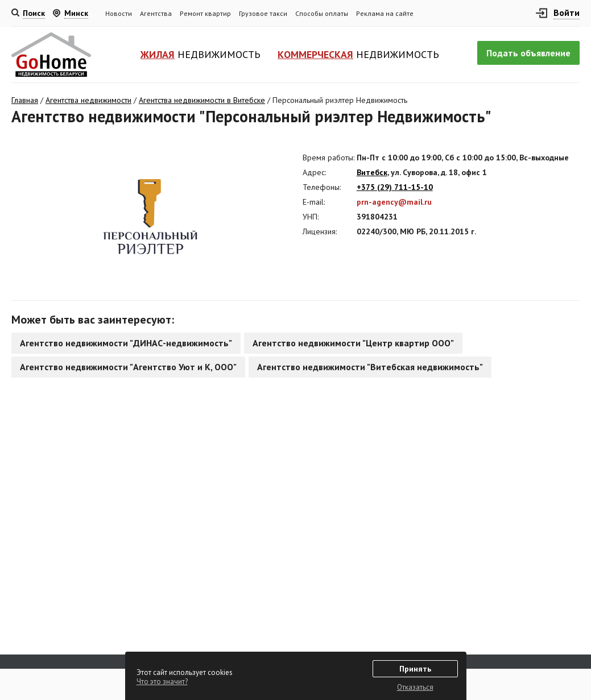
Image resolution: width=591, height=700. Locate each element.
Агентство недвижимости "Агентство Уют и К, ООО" (128, 367)
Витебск (372, 172)
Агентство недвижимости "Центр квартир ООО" (353, 343)
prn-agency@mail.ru (394, 202)
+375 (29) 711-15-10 (395, 187)
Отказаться (415, 687)
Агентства (156, 13)
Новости (119, 13)
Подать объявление (528, 53)
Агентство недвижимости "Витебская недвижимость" (370, 367)
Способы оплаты (322, 13)
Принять (415, 669)
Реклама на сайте (385, 13)
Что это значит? (162, 682)
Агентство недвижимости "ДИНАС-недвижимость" (126, 343)
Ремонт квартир (205, 13)
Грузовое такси (263, 13)
